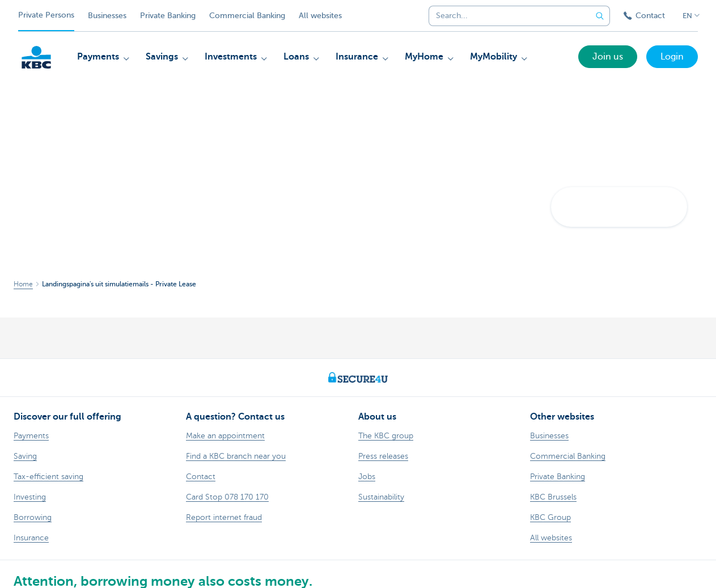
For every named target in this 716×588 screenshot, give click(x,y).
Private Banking (168, 16)
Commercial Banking (247, 16)
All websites (320, 16)
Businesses (107, 16)
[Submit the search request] (600, 16)
